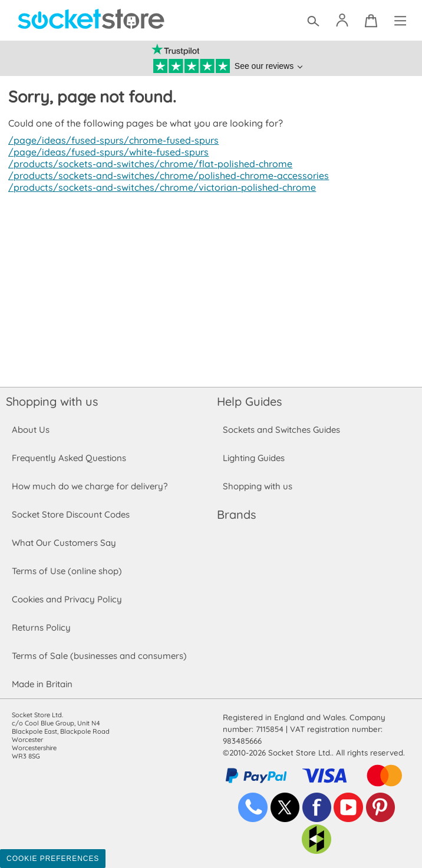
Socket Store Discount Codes (70, 514)
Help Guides (249, 401)
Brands (236, 514)
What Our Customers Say (64, 543)
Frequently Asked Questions (69, 458)
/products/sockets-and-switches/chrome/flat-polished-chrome (147, 164)
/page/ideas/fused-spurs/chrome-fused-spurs (111, 140)
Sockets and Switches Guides (282, 430)
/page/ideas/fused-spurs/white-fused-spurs (106, 152)
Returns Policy (41, 627)
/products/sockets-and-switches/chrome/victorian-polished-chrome (158, 187)
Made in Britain (42, 684)
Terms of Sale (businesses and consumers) (99, 656)
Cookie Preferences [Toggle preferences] (53, 859)
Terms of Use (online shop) (67, 571)
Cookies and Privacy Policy (67, 599)
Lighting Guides (254, 458)
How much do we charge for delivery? (89, 486)
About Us (30, 430)
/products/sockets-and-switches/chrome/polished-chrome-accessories (165, 175)
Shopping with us (52, 401)
